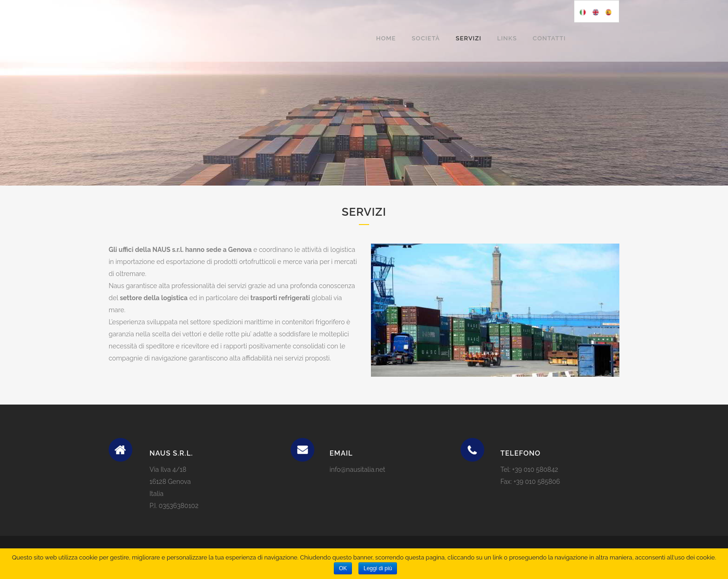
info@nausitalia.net (357, 470)
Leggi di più (378, 568)
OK (343, 568)
